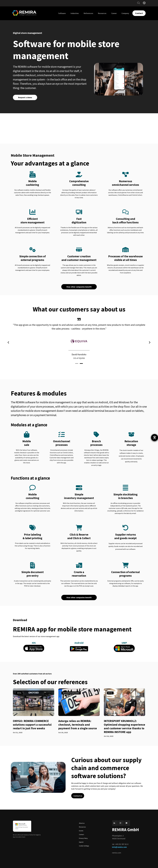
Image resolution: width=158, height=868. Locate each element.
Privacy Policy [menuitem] (83, 838)
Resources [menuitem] (102, 13)
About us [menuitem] (82, 823)
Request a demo (25, 97)
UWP (124, 643)
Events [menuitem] (81, 831)
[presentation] (8, 342)
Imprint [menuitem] (81, 842)
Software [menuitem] (62, 13)
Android (79, 643)
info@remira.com (119, 847)
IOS (34, 643)
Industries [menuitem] (75, 13)
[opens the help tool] (155, 438)
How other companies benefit (79, 287)
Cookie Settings (84, 846)
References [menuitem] (88, 13)
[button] (77, 363)
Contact (139, 13)
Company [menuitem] (125, 13)
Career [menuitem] (114, 13)
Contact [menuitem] (81, 834)
